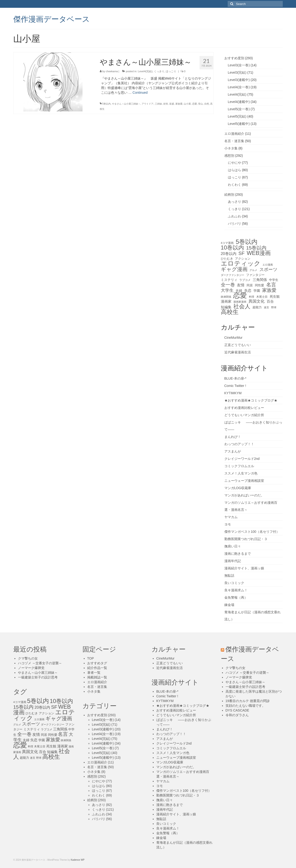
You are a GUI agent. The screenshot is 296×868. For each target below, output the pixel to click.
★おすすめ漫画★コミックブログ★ (251, 400)
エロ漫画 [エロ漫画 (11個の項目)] (268, 265)
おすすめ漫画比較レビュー (244, 408)
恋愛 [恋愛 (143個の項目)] (240, 295)
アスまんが (233, 451)
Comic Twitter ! (235, 386)
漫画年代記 (233, 561)
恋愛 (195, 104)
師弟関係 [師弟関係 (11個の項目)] (226, 297)
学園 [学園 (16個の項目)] (257, 291)
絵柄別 (229, 195)
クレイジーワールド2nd (242, 459)
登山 (200, 104)
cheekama (112, 71)
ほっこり (171, 71)
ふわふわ (235, 216)
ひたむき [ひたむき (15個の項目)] (227, 259)
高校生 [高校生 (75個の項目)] (230, 312)
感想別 (229, 156)
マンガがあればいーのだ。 (244, 495)
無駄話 (229, 576)
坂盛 (172, 104)
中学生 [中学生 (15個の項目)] (274, 280)
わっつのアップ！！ (239, 444)
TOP (91, 658)
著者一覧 (94, 673)
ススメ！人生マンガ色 (241, 473)
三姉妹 (158, 104)
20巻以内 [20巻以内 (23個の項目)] (229, 254)
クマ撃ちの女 (28, 658)
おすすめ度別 (234, 58)
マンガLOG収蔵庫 (238, 488)
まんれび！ (233, 437)
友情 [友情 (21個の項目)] (241, 285)
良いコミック (234, 583)
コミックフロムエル (239, 466)
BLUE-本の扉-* (235, 378)
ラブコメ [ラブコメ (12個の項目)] (245, 280)
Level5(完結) (237, 116)
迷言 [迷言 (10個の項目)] (266, 307)
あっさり (235, 202)
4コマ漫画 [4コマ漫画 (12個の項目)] (227, 243)
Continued (140, 93)
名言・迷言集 (234, 141)
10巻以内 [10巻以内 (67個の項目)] (233, 248)
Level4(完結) (145, 71)
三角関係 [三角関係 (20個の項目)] (260, 280)
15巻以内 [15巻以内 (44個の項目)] (256, 248)
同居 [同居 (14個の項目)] (250, 285)
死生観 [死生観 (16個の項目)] (275, 296)
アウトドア (148, 104)
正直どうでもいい (238, 345)
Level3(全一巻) (239, 65)
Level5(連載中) (239, 124)
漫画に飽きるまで (238, 554)
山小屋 (187, 104)
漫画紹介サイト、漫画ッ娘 (244, 568)
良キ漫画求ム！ (236, 590)
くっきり (159, 71)
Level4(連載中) (239, 102)
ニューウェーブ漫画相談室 (244, 481)
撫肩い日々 (233, 546)
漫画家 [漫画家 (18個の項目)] (226, 301)
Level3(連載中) (239, 80)
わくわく (235, 185)
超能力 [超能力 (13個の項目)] (257, 307)
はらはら (235, 170)
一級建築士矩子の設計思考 (38, 677)
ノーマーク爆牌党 (31, 668)
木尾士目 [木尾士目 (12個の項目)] (262, 297)
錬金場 (229, 605)
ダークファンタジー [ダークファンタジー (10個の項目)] (233, 275)
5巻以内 (107, 104)
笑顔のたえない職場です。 (245, 706)
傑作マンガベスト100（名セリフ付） (252, 532)
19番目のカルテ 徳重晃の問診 (248, 701)
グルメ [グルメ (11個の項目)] (253, 270)
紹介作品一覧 (97, 668)
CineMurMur (233, 338)
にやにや (235, 163)
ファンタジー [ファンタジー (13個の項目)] (255, 275)
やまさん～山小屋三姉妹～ (126, 104)
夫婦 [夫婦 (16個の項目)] (239, 291)
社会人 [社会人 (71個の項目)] (242, 306)
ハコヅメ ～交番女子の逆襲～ (40, 663)
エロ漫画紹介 (234, 134)
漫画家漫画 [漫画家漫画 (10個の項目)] (240, 302)
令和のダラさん (237, 715)
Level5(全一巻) (239, 109)
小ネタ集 (231, 148)
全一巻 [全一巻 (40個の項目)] (228, 285)
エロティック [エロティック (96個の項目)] (241, 263)
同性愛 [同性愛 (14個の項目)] (259, 285)
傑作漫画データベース (52, 18)
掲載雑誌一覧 (97, 677)
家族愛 (179, 104)
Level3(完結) (237, 72)
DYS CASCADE (237, 710)
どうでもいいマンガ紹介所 (244, 415)
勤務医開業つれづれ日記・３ (246, 539)
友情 (165, 104)
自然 (207, 104)
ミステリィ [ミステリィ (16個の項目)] (229, 280)
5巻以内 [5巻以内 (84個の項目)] (247, 242)
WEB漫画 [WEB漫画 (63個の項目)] (259, 253)
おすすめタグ (97, 663)
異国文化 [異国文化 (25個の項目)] (257, 301)
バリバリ (235, 224)
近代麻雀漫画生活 (238, 352)
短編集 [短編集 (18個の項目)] (226, 307)
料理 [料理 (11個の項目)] (252, 297)
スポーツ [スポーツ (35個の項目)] (268, 270)
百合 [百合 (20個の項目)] (270, 301)
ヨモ (228, 524)
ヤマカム (231, 517)
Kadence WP (78, 860)
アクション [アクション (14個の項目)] (243, 259)
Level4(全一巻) (239, 87)
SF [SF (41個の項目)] (242, 253)
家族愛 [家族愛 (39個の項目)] (269, 290)
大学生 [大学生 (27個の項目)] (227, 290)
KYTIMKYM (233, 393)
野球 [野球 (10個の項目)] (274, 307)
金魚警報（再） (236, 597)
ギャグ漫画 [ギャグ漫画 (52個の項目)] (234, 269)
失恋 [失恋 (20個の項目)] (248, 290)
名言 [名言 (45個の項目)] (271, 285)
